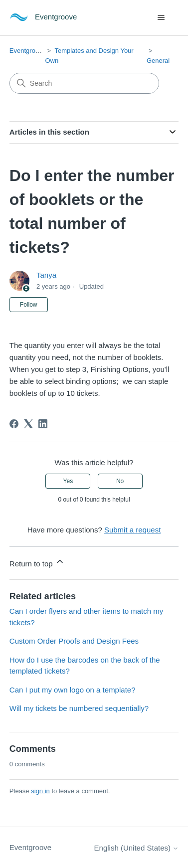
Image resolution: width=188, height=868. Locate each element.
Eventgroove (28, 51)
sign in (40, 791)
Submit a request (132, 530)
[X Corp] (28, 424)
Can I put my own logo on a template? (73, 690)
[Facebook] (14, 424)
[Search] (84, 83)
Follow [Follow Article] (29, 305)
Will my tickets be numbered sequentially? (79, 708)
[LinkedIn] (43, 424)
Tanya (46, 275)
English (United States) (137, 848)
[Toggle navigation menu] (161, 18)
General (158, 61)
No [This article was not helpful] (120, 481)
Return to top (37, 562)
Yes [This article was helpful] (68, 481)
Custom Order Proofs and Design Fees (74, 641)
